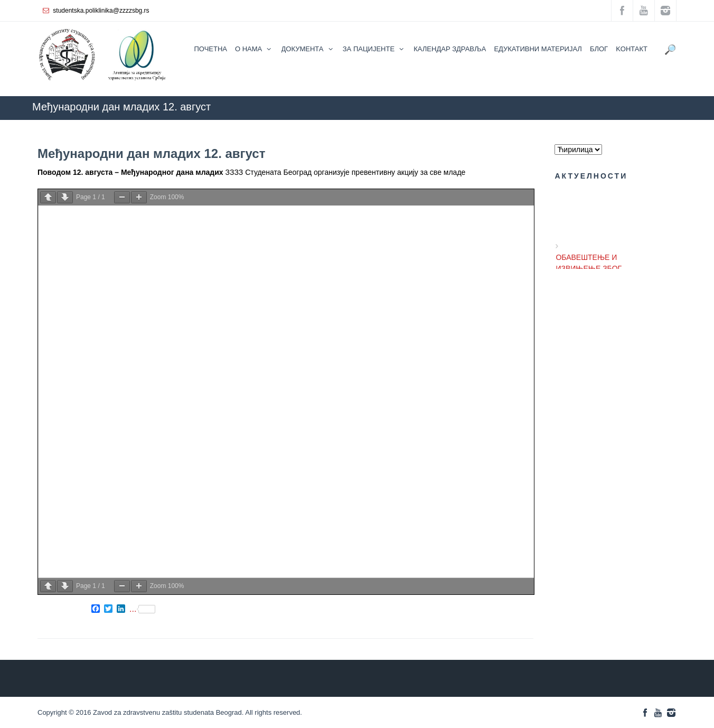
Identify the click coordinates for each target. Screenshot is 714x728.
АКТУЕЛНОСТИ (522, 125)
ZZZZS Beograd (375, 125)
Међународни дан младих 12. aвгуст (151, 153)
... (142, 609)
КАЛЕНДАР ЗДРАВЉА (447, 125)
